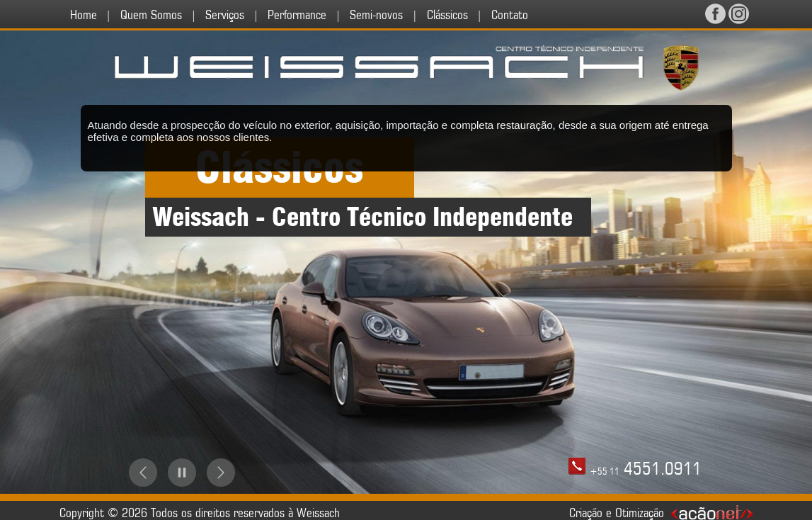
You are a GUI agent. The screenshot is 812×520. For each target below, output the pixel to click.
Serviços (225, 15)
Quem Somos (151, 15)
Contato (510, 15)
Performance (297, 15)
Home (84, 15)
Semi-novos (376, 15)
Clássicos (447, 15)
